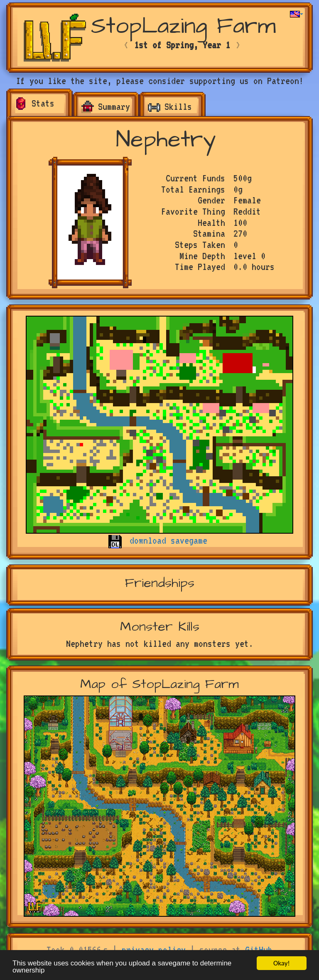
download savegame (168, 540)
